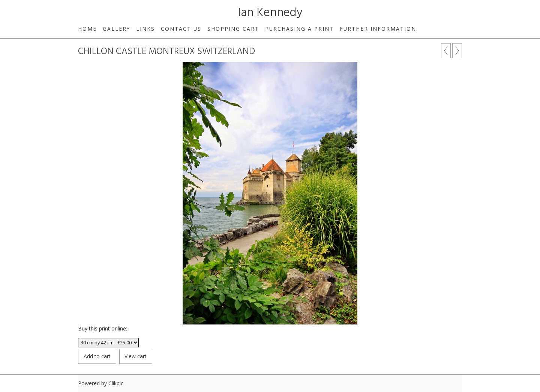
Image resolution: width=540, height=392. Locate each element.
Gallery (116, 29)
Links (145, 29)
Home (87, 29)
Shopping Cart (233, 29)
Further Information (378, 29)
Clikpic (116, 383)
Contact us (181, 29)
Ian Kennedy (270, 13)
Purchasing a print (299, 29)
